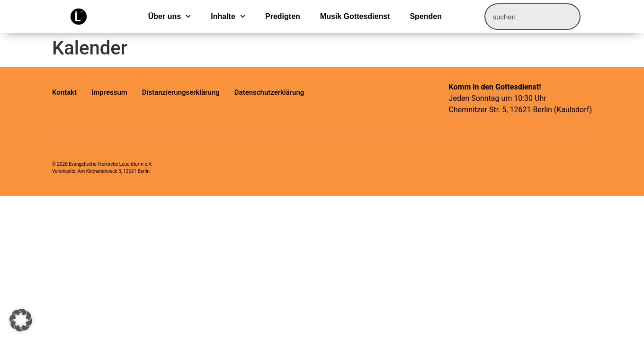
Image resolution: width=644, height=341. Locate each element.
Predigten (283, 16)
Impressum (109, 92)
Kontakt (64, 92)
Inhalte (228, 17)
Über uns (170, 17)
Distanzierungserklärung (181, 92)
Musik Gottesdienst (355, 16)
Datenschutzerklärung (269, 92)
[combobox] (532, 17)
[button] (21, 320)
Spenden (426, 16)
